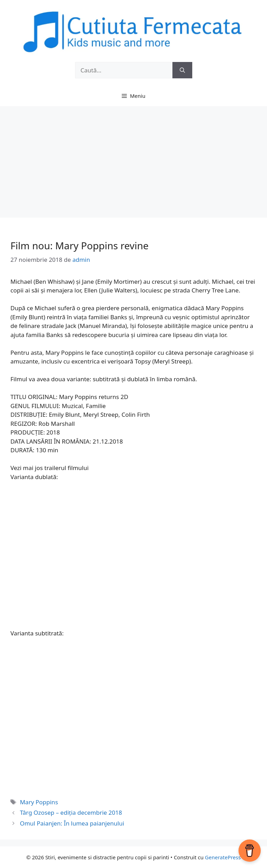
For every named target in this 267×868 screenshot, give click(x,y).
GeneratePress (223, 857)
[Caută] (182, 70)
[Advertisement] (133, 158)
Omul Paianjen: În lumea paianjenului (72, 823)
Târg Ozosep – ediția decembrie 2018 (71, 812)
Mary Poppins (39, 802)
